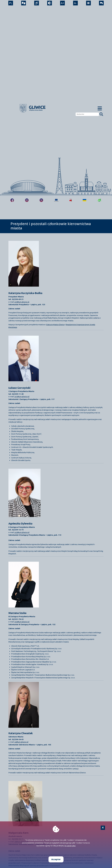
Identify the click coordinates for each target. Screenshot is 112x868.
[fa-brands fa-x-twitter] (41, 200)
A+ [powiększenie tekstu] (63, 3)
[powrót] (102, 4)
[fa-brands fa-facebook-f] (12, 200)
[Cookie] (103, 828)
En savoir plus (70, 846)
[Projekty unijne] (56, 200)
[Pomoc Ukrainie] (84, 200)
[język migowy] (36, 4)
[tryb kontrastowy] (49, 4)
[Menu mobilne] (100, 108)
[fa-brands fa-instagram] (27, 200)
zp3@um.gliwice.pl (22, 622)
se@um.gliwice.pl (21, 742)
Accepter (56, 859)
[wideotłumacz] (23, 4)
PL (10, 3)
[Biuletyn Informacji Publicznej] (71, 200)
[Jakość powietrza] (99, 200)
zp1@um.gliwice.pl (22, 397)
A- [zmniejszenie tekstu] (76, 3)
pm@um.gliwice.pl (22, 302)
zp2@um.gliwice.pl (22, 532)
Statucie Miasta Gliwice (55, 325)
